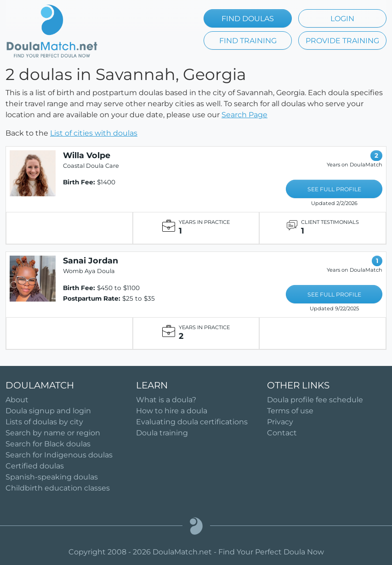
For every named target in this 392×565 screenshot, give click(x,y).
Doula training (162, 433)
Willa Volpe (87, 155)
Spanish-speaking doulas (52, 477)
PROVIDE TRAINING (342, 41)
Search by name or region (53, 433)
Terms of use (290, 411)
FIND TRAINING (248, 41)
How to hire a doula (172, 411)
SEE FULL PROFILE (334, 189)
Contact (282, 433)
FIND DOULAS (248, 19)
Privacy (280, 422)
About (17, 400)
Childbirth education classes (58, 488)
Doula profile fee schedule (315, 400)
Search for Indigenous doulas (59, 455)
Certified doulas (35, 466)
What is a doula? (166, 400)
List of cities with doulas (94, 133)
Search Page (244, 115)
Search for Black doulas (48, 444)
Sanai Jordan (91, 260)
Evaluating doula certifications (192, 422)
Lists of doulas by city (44, 422)
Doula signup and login (48, 411)
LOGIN (342, 19)
